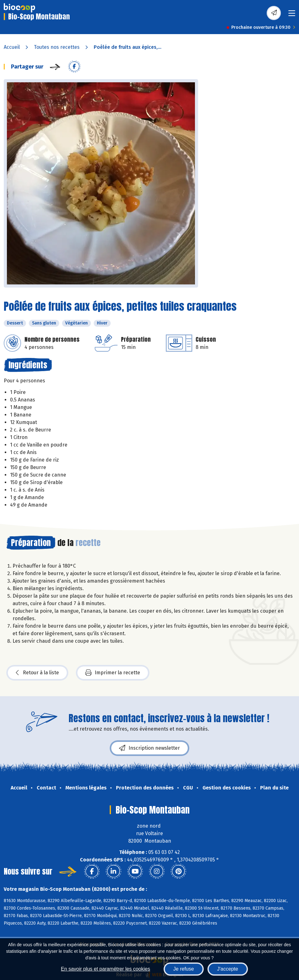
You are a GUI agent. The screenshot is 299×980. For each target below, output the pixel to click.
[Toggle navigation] (292, 15)
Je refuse (184, 969)
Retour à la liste (37, 673)
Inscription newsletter (149, 748)
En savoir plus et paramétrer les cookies (105, 969)
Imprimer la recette (113, 673)
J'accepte (228, 969)
